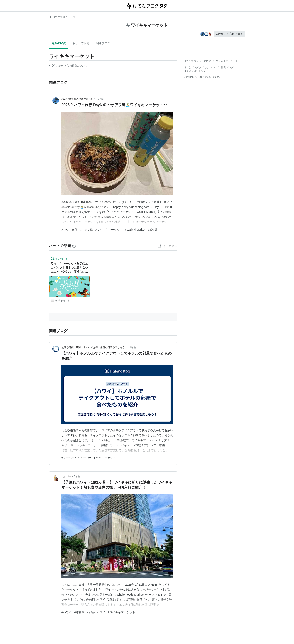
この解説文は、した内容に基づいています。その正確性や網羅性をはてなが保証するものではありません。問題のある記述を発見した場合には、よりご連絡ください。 (68, 66)
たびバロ (66, 476)
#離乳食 (79, 612)
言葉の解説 (59, 43)
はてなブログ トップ (62, 17)
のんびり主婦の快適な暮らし (77, 99)
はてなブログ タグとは (196, 67)
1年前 (133, 347)
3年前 (77, 476)
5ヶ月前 (100, 99)
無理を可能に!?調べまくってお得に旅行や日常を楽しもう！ (94, 347)
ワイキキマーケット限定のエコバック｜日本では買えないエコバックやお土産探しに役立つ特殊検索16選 (69, 268)
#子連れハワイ (96, 612)
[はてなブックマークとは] (74, 246)
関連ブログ (103, 43)
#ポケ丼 (153, 230)
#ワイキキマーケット (109, 230)
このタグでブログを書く (229, 34)
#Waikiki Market (135, 230)
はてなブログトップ (195, 71)
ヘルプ (215, 67)
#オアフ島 (86, 230)
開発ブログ (227, 67)
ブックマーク (59, 259)
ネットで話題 (81, 43)
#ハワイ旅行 (69, 230)
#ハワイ (67, 612)
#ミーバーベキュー (74, 458)
